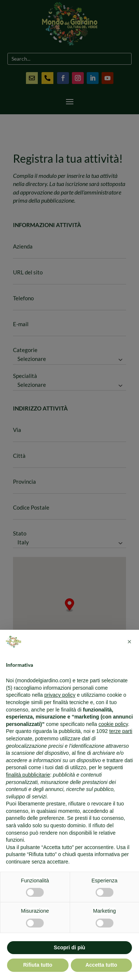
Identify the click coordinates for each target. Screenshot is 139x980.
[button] (129, 642)
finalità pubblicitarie (28, 775)
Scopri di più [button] (69, 947)
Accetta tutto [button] (101, 965)
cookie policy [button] (113, 724)
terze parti (121, 731)
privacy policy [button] (60, 695)
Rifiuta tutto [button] (38, 965)
